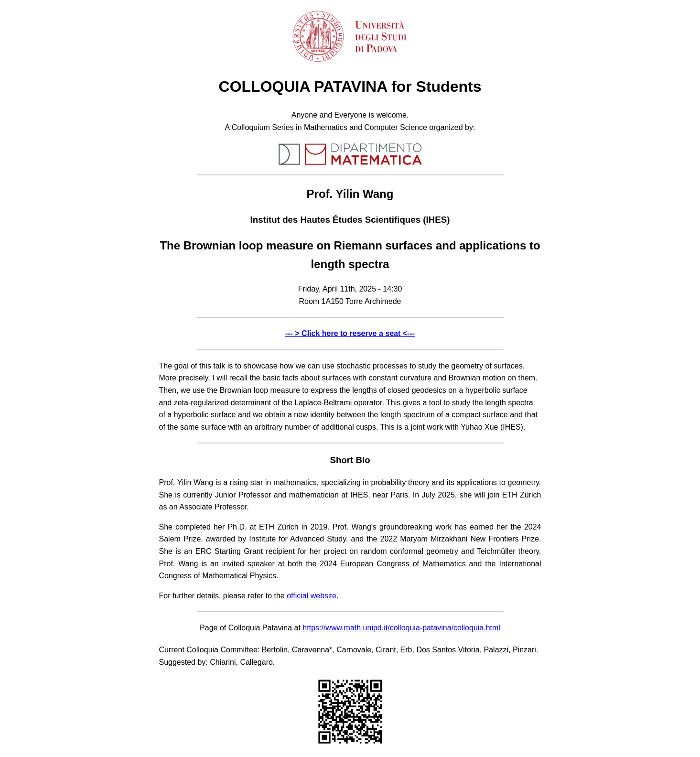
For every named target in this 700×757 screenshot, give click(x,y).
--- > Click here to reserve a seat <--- (350, 333)
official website (312, 596)
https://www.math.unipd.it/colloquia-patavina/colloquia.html (401, 628)
